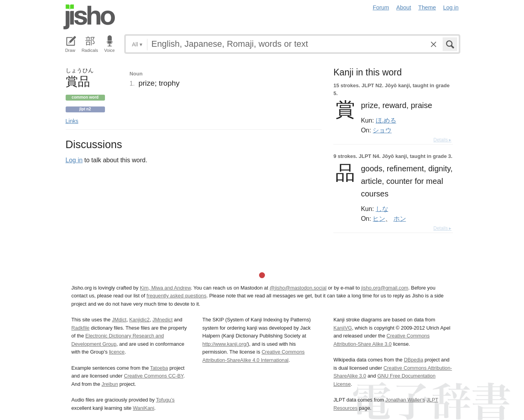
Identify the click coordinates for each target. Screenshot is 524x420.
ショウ (382, 130)
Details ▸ (442, 140)
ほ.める (386, 120)
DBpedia (413, 360)
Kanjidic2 (140, 320)
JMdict (119, 320)
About (404, 7)
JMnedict (163, 320)
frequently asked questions (177, 296)
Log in (451, 7)
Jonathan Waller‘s (405, 400)
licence (117, 352)
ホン (400, 218)
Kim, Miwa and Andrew (165, 288)
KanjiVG (343, 328)
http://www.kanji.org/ (225, 344)
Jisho (89, 17)
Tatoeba (159, 368)
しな (382, 209)
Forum (381, 7)
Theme (427, 7)
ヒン (379, 218)
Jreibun (110, 384)
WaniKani (143, 408)
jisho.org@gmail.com (385, 288)
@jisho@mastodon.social (298, 288)
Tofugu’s (165, 400)
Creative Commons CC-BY (154, 376)
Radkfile (81, 328)
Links (72, 121)
